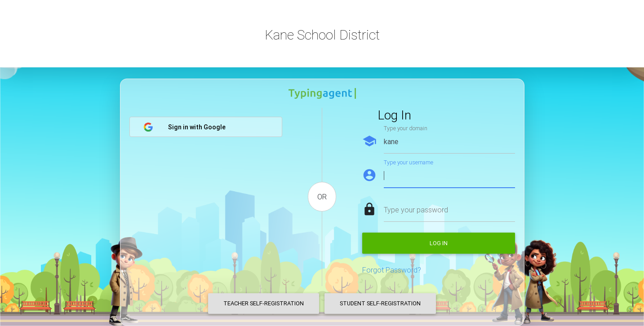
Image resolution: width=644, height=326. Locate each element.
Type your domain (406, 128)
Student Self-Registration (380, 303)
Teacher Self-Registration (264, 303)
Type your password (416, 210)
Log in (439, 243)
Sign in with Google (184, 127)
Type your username (409, 162)
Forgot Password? (392, 270)
